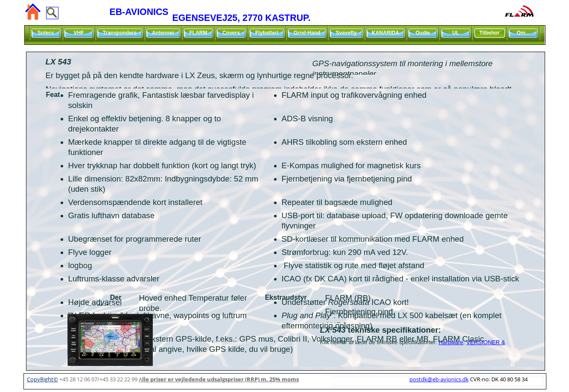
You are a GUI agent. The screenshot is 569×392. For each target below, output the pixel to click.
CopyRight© (42, 379)
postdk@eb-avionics (439, 379)
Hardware (451, 342)
